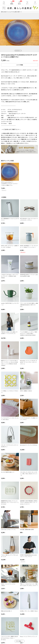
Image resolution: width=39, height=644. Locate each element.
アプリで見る (18, 641)
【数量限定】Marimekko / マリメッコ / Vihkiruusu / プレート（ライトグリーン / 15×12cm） (10, 502)
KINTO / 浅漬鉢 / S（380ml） (26, 391)
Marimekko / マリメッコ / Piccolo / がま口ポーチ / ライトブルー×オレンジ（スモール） (28, 362)
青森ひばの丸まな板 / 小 (6, 611)
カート (27, 4)
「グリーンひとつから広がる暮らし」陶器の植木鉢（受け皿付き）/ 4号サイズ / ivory (29, 305)
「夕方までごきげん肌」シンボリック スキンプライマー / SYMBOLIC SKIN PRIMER (10, 276)
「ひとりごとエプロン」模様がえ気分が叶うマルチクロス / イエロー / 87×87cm (10, 638)
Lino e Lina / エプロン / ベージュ (8, 530)
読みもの (19, 4)
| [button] (17, 51)
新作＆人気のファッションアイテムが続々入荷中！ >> (11, 12)
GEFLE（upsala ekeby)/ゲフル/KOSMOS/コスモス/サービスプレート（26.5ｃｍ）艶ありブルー (10, 184)
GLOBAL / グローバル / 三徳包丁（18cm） (29, 611)
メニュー (35, 4)
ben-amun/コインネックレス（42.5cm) (29, 445)
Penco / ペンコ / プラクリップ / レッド (29, 636)
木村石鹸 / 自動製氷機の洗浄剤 (27, 530)
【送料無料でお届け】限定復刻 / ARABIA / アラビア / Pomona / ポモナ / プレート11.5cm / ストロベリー (29, 502)
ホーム (4, 4)
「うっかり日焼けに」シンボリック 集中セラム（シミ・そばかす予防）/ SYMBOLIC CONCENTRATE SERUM (29, 334)
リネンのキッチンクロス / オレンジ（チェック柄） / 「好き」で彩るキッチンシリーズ (29, 474)
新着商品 (12, 4)
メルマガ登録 (19, 65)
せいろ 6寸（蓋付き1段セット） (8, 472)
